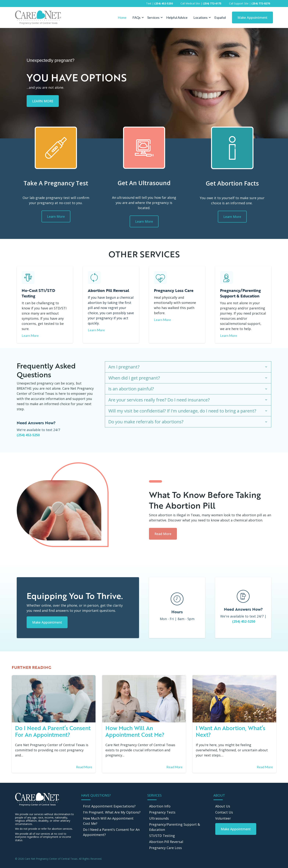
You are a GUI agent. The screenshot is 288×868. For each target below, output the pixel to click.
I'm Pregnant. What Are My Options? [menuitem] (112, 812)
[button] (137, 17)
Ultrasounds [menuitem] (159, 818)
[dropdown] (137, 17)
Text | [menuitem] (159, 3)
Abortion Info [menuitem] (160, 806)
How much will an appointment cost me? (135, 731)
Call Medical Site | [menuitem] (201, 3)
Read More (163, 534)
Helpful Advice (177, 17)
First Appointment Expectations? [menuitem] (109, 806)
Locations (200, 17)
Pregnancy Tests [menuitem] (162, 812)
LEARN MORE (43, 101)
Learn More (56, 216)
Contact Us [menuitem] (224, 812)
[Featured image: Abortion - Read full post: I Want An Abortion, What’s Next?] (234, 699)
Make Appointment (252, 17)
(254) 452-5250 (28, 435)
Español (220, 17)
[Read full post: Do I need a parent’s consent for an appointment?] (54, 699)
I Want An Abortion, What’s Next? (231, 731)
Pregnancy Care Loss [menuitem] (165, 848)
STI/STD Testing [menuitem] (162, 836)
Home (122, 17)
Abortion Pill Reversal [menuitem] (166, 842)
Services (153, 17)
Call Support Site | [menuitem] (250, 3)
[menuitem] (236, 829)
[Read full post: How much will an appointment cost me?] (144, 699)
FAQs (136, 17)
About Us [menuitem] (223, 806)
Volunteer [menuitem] (223, 818)
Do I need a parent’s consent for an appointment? (53, 731)
